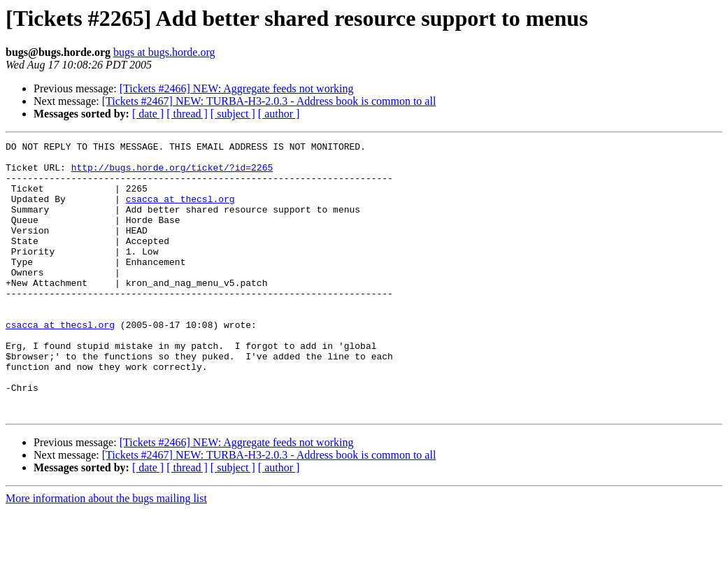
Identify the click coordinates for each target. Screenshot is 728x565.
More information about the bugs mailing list (106, 553)
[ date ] (148, 114)
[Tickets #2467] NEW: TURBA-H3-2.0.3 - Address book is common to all (269, 101)
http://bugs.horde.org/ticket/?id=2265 (172, 173)
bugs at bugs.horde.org (164, 52)
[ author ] (279, 114)
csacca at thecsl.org (180, 211)
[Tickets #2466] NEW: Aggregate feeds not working (237, 88)
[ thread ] (187, 114)
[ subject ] (233, 114)
